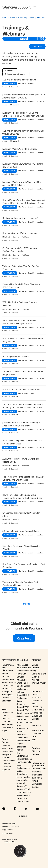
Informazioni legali (9, 823)
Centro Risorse (36, 666)
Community (23, 18)
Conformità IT (23, 756)
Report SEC (22, 786)
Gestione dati (8, 686)
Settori (5, 739)
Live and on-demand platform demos (19, 80)
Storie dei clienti (39, 674)
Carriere (36, 748)
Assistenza (37, 692)
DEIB (34, 737)
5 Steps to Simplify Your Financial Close (21, 531)
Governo (6, 764)
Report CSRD (23, 695)
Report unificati (9, 683)
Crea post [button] (37, 47)
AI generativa (8, 679)
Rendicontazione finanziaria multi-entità (24, 762)
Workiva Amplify (39, 683)
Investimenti (7, 751)
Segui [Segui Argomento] (24, 39)
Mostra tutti (10, 70)
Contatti (35, 719)
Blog (34, 671)
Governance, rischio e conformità (22, 732)
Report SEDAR (23, 789)
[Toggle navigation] (38, 7)
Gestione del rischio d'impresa (22, 701)
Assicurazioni (8, 748)
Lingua (25, 816)
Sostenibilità (7, 725)
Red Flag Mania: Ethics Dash (16, 357)
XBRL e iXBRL (23, 802)
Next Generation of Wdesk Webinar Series (22, 390)
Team (5, 709)
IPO (18, 753)
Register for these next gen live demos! (20, 218)
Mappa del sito (7, 830)
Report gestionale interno (21, 747)
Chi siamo (36, 751)
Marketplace (7, 695)
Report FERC (23, 710)
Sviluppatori (37, 716)
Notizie (35, 781)
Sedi (34, 740)
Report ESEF (23, 707)
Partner (5, 698)
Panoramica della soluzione (24, 666)
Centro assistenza (9, 18)
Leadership (37, 734)
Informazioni (38, 731)
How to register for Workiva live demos (20, 233)
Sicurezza (6, 701)
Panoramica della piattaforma (8, 668)
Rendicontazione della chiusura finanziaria (24, 716)
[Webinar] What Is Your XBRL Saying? (20, 149)
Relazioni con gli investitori (38, 764)
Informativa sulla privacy (11, 826)
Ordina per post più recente (16, 74)
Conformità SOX (24, 792)
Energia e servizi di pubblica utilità (8, 758)
